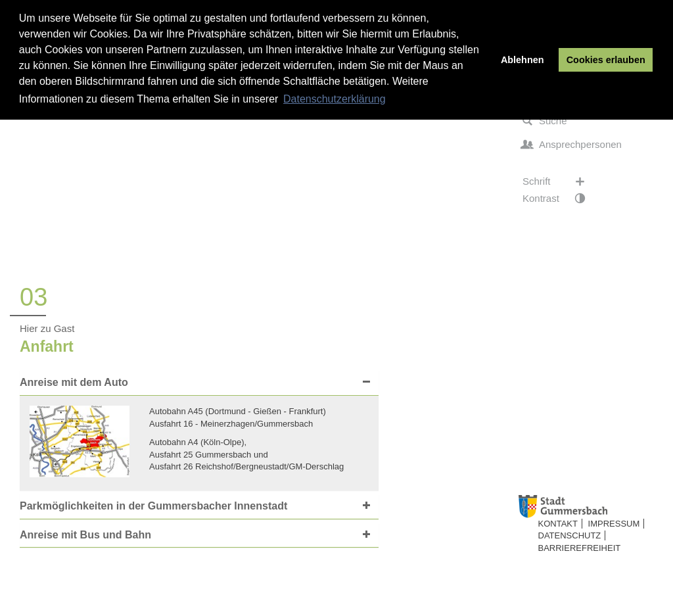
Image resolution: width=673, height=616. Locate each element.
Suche (545, 121)
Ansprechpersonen (572, 145)
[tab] (199, 383)
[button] (196, 383)
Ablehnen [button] (522, 60)
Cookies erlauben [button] (606, 60)
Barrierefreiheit (580, 548)
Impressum (614, 524)
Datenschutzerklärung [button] (335, 99)
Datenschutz (570, 535)
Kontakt (558, 524)
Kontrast (560, 199)
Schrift (560, 181)
